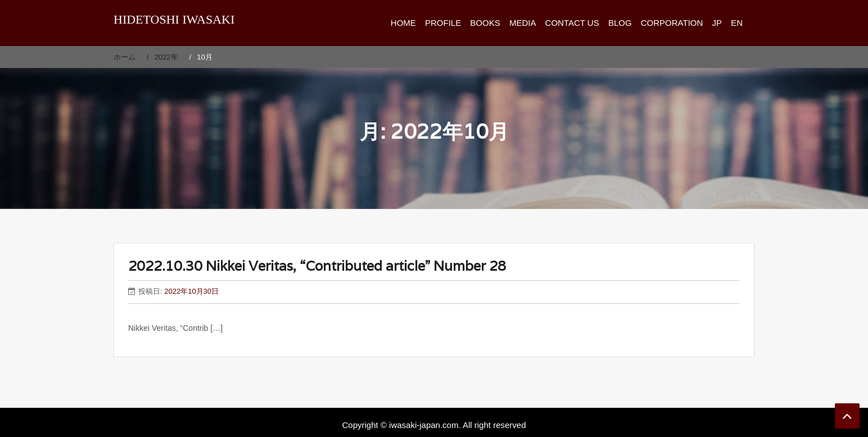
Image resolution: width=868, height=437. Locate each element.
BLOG (620, 23)
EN (737, 23)
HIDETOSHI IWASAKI (174, 20)
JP (717, 23)
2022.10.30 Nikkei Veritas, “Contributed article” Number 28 (317, 266)
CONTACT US (572, 23)
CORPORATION (672, 23)
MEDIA (523, 23)
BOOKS (485, 23)
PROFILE (443, 23)
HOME (403, 23)
